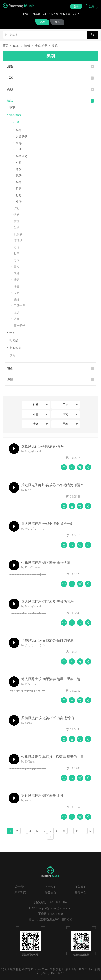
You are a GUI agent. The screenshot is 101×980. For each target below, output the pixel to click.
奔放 (17, 169)
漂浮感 (17, 241)
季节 (11, 107)
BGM (42, 22)
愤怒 (15, 215)
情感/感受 (41, 46)
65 (91, 831)
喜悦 (15, 267)
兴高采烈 (20, 156)
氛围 (11, 333)
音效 (57, 22)
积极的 (17, 234)
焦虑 (15, 228)
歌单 (26, 14)
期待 (17, 143)
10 (71, 831)
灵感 (15, 273)
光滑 (15, 247)
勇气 (15, 260)
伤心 (15, 208)
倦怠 (15, 286)
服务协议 (50, 893)
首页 (5, 46)
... (84, 830)
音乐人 (76, 14)
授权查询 (65, 14)
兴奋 (17, 130)
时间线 (13, 340)
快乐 (55, 46)
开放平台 (81, 893)
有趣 (17, 163)
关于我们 (20, 887)
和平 (15, 254)
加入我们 (81, 887)
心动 (17, 150)
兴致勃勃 (20, 137)
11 (77, 831)
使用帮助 (50, 887)
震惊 (15, 221)
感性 (15, 299)
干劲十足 (18, 306)
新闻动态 (20, 893)
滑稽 (17, 202)
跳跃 (17, 176)
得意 (17, 189)
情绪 (27, 46)
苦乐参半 (18, 325)
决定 (15, 293)
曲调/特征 (14, 348)
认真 (15, 319)
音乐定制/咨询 (50, 14)
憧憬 (15, 312)
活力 (11, 355)
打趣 (17, 195)
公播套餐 (35, 14)
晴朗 (15, 280)
